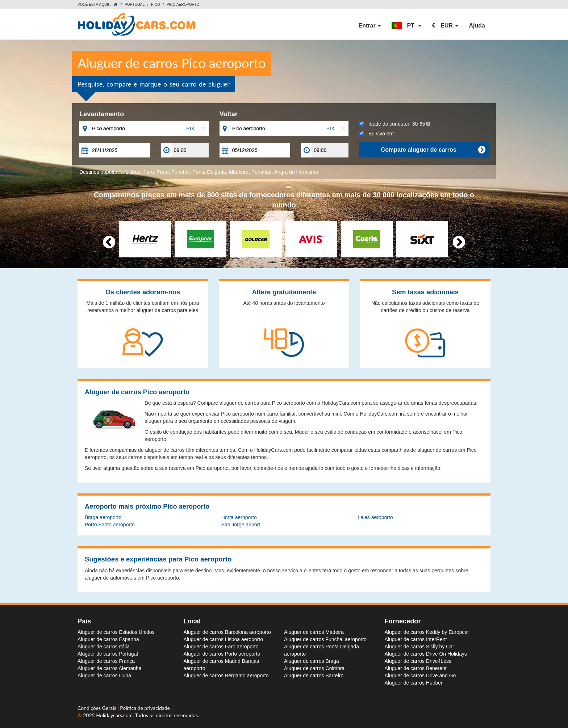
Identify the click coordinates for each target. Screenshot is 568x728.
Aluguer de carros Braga (312, 661)
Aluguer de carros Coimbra (314, 668)
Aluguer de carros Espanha (108, 639)
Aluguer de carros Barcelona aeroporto (227, 632)
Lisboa (133, 172)
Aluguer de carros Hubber (414, 683)
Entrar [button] (370, 26)
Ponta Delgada (209, 172)
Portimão (262, 172)
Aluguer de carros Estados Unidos (116, 632)
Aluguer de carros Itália (104, 647)
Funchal (181, 172)
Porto (162, 172)
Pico (155, 5)
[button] (406, 26)
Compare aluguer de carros (433, 150)
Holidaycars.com (114, 715)
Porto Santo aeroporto (110, 525)
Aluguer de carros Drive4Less (418, 661)
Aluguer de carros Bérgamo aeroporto (226, 676)
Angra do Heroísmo (296, 172)
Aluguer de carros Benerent (416, 668)
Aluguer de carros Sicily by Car (419, 647)
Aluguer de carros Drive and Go (420, 676)
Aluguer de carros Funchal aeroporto (325, 639)
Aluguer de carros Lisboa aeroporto (223, 639)
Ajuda (477, 26)
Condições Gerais (97, 708)
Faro (149, 172)
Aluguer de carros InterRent (416, 639)
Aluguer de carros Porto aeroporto (222, 654)
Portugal (135, 5)
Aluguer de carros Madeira (314, 632)
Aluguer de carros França (106, 661)
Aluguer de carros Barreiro (314, 676)
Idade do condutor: (395, 124)
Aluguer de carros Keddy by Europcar (427, 632)
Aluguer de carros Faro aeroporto (221, 647)
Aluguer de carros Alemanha (110, 668)
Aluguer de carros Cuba (104, 676)
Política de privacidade (145, 708)
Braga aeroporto (103, 517)
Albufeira (239, 172)
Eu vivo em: (377, 134)
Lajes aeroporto (375, 517)
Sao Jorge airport (241, 525)
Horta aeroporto (239, 517)
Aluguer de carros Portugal (108, 654)
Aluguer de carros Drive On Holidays (426, 654)
